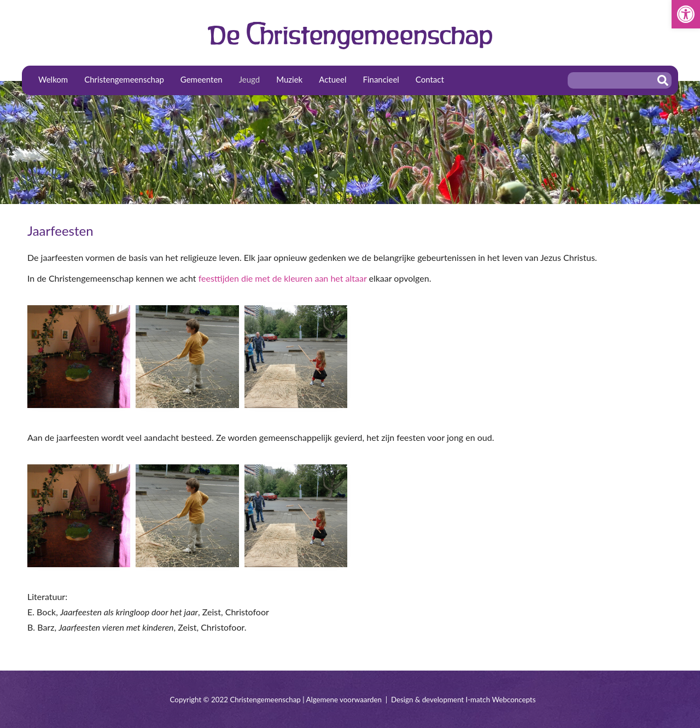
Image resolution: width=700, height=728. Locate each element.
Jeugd (249, 79)
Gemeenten (202, 79)
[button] (686, 14)
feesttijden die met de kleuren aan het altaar (283, 278)
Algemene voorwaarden (344, 700)
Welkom (53, 79)
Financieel (381, 79)
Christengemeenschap (124, 79)
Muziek (289, 79)
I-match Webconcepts (500, 700)
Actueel (332, 79)
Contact (430, 79)
